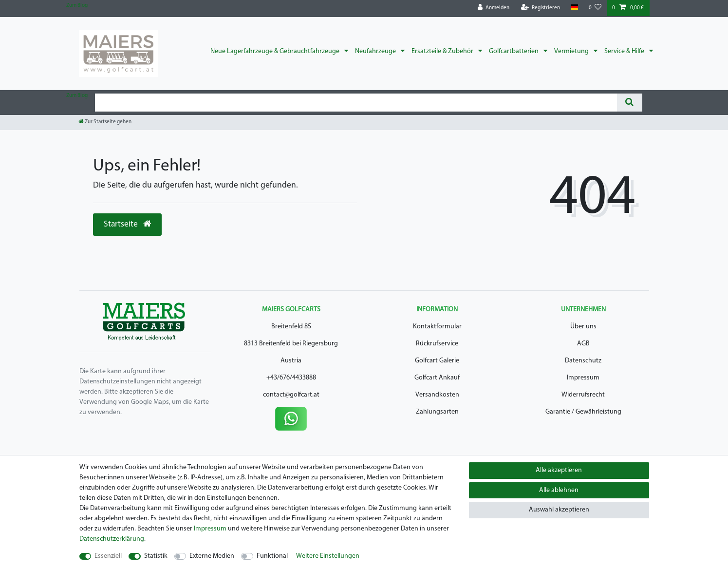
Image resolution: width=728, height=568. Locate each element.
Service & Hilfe (625, 51)
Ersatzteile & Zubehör (443, 51)
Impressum (583, 378)
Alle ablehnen (559, 490)
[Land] (574, 8)
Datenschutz (583, 361)
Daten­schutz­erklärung (112, 539)
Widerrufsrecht (583, 395)
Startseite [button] (127, 224)
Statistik (156, 556)
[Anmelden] (494, 8)
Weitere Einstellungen (328, 556)
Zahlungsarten (437, 412)
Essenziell (108, 556)
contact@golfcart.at (291, 395)
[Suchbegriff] (356, 103)
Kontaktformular (437, 327)
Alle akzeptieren (559, 470)
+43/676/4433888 (291, 378)
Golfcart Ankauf (437, 378)
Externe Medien (212, 556)
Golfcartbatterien (514, 51)
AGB (583, 344)
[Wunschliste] (595, 8)
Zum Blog (77, 6)
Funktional (272, 556)
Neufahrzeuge (376, 51)
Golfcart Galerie (437, 361)
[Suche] (629, 103)
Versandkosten (437, 395)
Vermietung (572, 51)
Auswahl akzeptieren (559, 510)
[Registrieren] (541, 8)
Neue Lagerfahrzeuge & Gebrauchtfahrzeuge (276, 51)
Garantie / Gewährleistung (583, 412)
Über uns (583, 327)
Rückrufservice (437, 344)
